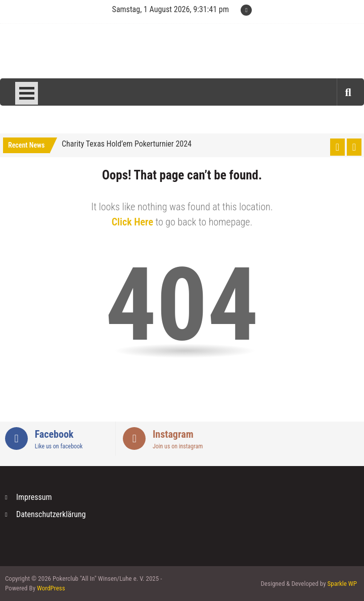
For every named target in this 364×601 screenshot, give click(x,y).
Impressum (34, 497)
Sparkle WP (342, 584)
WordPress (51, 588)
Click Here (132, 222)
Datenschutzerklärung (51, 514)
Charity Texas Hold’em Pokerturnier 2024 (127, 144)
